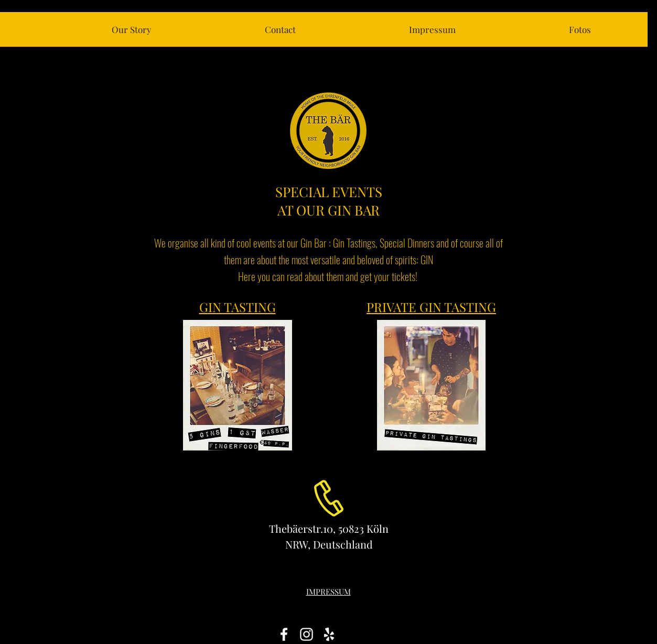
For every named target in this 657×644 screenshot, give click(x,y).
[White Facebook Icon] (284, 634)
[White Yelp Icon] (329, 634)
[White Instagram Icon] (306, 634)
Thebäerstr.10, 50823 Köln (329, 528)
